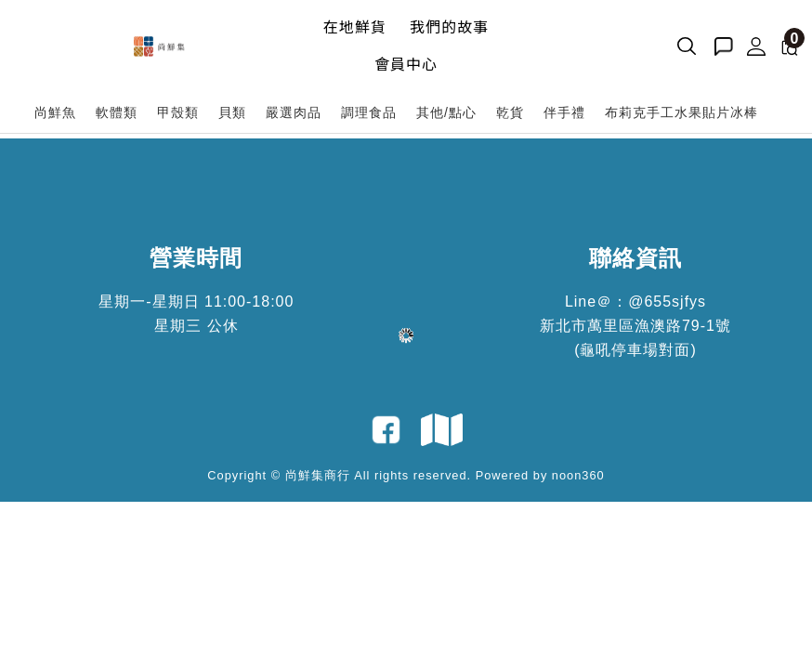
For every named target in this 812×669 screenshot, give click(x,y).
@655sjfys (667, 302)
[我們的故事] (449, 28)
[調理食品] (369, 113)
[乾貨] (511, 113)
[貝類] (233, 113)
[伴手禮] (565, 113)
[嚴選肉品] (294, 113)
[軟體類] (117, 113)
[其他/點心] (447, 113)
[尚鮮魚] (56, 113)
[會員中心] (406, 65)
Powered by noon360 (540, 475)
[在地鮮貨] (355, 28)
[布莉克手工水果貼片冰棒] (682, 113)
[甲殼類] (178, 113)
